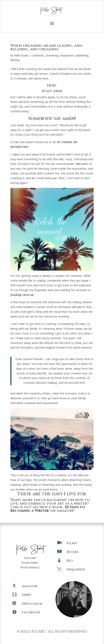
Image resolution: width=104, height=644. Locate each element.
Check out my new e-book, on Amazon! (48, 509)
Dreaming (52, 55)
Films (72, 543)
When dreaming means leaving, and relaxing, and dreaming (46, 47)
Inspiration (67, 55)
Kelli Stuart (21, 55)
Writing (15, 60)
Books (72, 552)
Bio (70, 561)
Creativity (38, 55)
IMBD (27, 595)
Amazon (30, 586)
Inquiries (76, 569)
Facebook (31, 612)
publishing (82, 55)
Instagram (32, 604)
